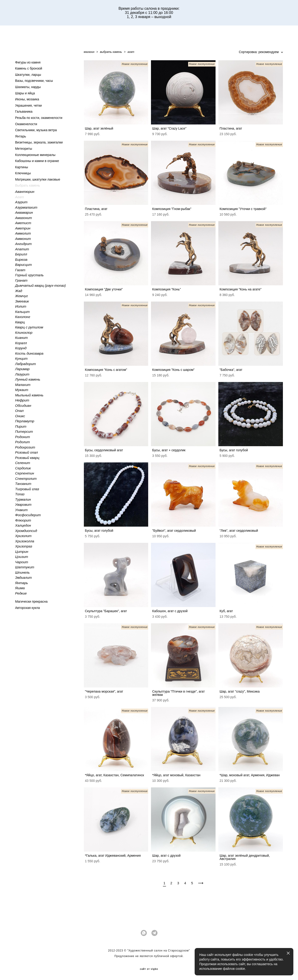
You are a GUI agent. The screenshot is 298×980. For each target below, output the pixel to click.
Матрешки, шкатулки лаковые (38, 179)
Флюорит (23, 520)
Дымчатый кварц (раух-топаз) (40, 285)
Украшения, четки (28, 105)
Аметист (23, 223)
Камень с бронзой (29, 68)
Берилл (21, 254)
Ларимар (22, 369)
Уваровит (23, 504)
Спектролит (26, 479)
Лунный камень (28, 379)
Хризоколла (25, 541)
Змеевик (22, 301)
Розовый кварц (27, 458)
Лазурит (22, 374)
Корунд (21, 348)
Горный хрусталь (29, 275)
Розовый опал (26, 452)
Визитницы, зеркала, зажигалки (39, 142)
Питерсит (24, 431)
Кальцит (22, 312)
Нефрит (22, 400)
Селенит (23, 463)
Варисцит (23, 265)
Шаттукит (25, 567)
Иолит (21, 306)
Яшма (20, 588)
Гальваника (24, 111)
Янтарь (21, 136)
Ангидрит (23, 244)
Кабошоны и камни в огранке (37, 161)
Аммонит (23, 239)
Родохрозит (25, 447)
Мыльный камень (29, 395)
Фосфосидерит (28, 515)
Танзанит (23, 484)
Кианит (21, 338)
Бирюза (21, 259)
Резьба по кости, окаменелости (39, 118)
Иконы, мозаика (27, 99)
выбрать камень (111, 52)
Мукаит (22, 390)
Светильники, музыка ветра (36, 130)
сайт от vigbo (149, 969)
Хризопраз (24, 546)
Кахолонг (23, 317)
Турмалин (23, 499)
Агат (20, 197)
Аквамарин (24, 212)
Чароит (22, 562)
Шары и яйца (25, 93)
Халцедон (23, 525)
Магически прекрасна (31, 601)
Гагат (20, 270)
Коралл (21, 343)
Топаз (20, 494)
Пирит (21, 426)
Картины (21, 167)
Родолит (23, 442)
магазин (89, 52)
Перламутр (25, 421)
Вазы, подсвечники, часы (34, 81)
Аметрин (23, 228)
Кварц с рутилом (29, 327)
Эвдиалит (23, 577)
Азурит (21, 202)
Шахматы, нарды (28, 87)
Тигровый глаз (27, 489)
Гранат (21, 280)
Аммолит (23, 233)
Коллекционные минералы (35, 155)
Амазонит (24, 218)
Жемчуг (21, 296)
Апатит (22, 249)
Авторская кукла (28, 608)
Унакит (21, 510)
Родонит (23, 437)
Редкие (21, 593)
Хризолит (23, 536)
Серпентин (25, 473)
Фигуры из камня (28, 62)
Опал (19, 411)
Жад (19, 291)
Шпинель (22, 572)
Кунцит (21, 358)
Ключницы (23, 173)
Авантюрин (25, 192)
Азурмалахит (26, 207)
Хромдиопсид (26, 531)
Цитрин (22, 552)
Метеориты (24, 149)
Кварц (20, 322)
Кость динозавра (29, 353)
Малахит (23, 385)
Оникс (20, 416)
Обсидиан (23, 406)
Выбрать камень (28, 185)
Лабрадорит (26, 364)
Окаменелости (26, 124)
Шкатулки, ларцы (28, 75)
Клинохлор (24, 332)
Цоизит (22, 557)
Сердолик (23, 468)
